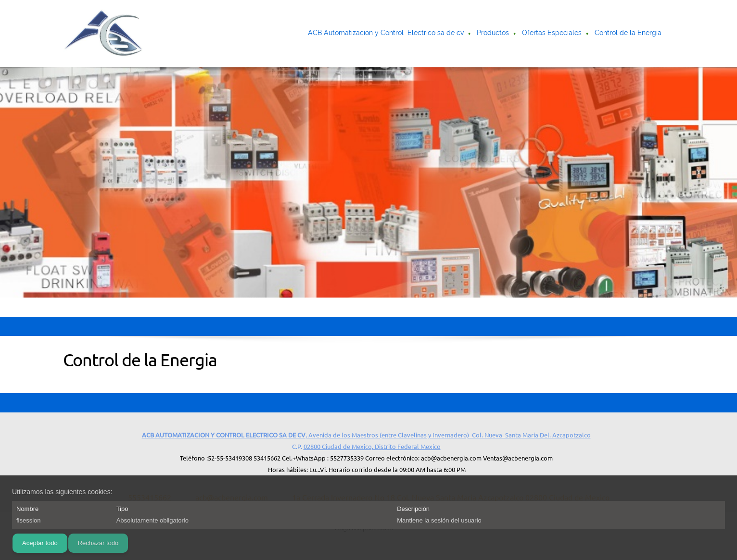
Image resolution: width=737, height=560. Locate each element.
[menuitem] (386, 34)
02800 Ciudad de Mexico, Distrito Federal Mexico (372, 447)
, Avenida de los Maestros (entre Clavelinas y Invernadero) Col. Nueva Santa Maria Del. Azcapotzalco (366, 435)
